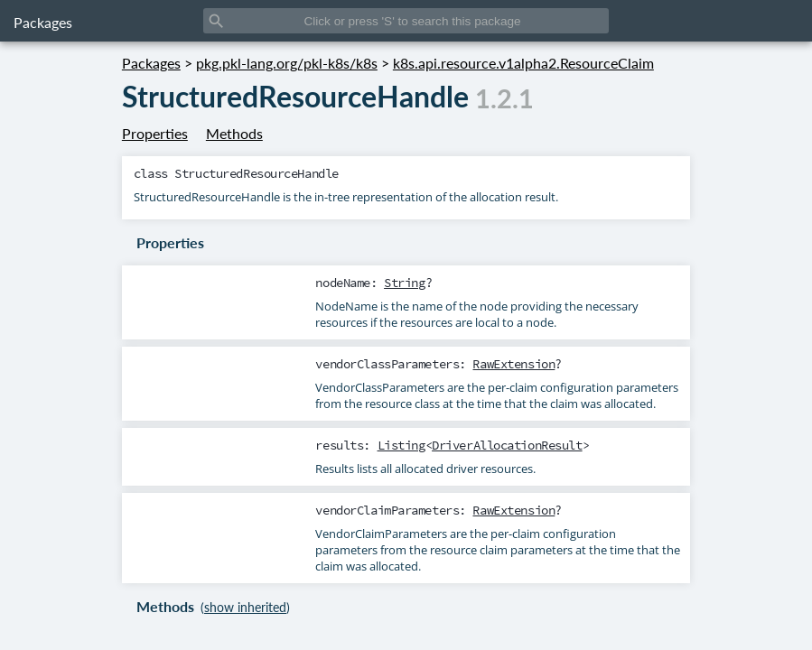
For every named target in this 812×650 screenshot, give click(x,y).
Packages (43, 22)
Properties (155, 133)
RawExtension (513, 364)
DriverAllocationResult (507, 445)
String (404, 283)
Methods (234, 133)
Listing (401, 445)
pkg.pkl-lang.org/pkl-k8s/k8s (287, 63)
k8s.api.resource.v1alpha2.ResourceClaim (523, 63)
